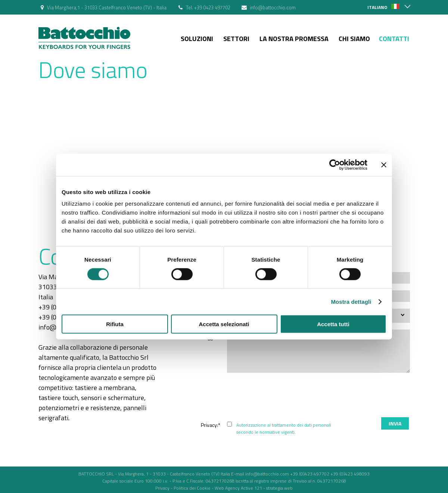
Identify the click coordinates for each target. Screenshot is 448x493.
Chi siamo (354, 39)
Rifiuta (115, 324)
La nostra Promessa (294, 39)
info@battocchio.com (273, 7)
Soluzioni (197, 39)
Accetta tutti (333, 324)
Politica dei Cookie (192, 488)
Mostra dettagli (351, 301)
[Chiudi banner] (384, 165)
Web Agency (227, 488)
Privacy (162, 488)
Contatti (394, 39)
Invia (395, 423)
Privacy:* (211, 425)
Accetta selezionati (224, 324)
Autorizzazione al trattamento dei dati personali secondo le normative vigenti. (284, 428)
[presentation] (353, 396)
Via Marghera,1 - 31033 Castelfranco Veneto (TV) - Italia (107, 7)
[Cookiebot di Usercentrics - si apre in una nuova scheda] (335, 165)
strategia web (279, 488)
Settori (236, 39)
